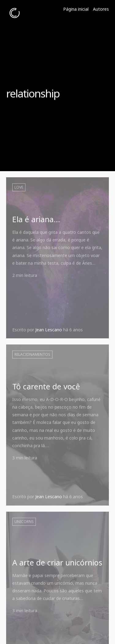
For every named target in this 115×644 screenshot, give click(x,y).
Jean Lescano (49, 330)
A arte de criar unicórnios (57, 562)
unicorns (24, 522)
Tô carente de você (46, 386)
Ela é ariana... (36, 219)
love (19, 187)
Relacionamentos (32, 354)
